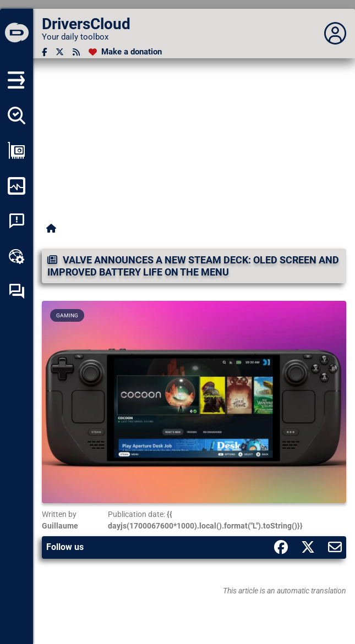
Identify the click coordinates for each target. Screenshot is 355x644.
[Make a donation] (125, 52)
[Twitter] (60, 52)
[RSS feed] (76, 52)
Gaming (67, 315)
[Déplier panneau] (335, 34)
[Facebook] (44, 52)
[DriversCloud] (17, 34)
